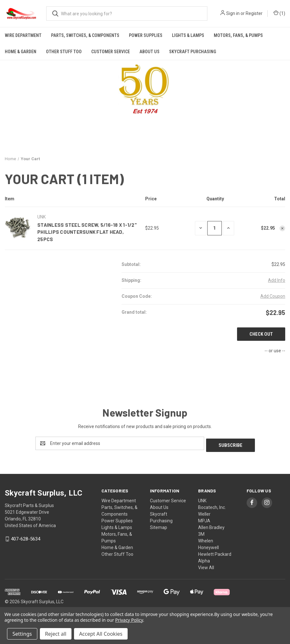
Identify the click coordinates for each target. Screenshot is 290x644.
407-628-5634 (26, 537)
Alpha (204, 559)
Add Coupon (273, 296)
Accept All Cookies (101, 634)
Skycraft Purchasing (193, 52)
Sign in (233, 13)
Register (254, 13)
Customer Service (111, 52)
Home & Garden (21, 52)
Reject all (56, 634)
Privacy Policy (129, 620)
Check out (261, 334)
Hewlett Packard (215, 552)
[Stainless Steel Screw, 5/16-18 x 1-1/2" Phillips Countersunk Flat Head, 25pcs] (215, 228)
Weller (204, 512)
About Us (149, 52)
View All (206, 566)
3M (201, 532)
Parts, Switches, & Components (85, 35)
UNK (202, 499)
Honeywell (208, 546)
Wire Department (23, 35)
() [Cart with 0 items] (279, 14)
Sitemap (159, 526)
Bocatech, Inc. (212, 505)
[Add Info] (277, 280)
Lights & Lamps (188, 35)
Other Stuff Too (64, 52)
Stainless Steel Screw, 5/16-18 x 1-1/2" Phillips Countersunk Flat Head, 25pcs (87, 232)
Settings (22, 634)
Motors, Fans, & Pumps (238, 35)
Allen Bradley (211, 526)
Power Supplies (146, 35)
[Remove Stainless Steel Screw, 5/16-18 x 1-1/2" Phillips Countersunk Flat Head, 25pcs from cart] (282, 228)
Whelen (206, 539)
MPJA (204, 519)
